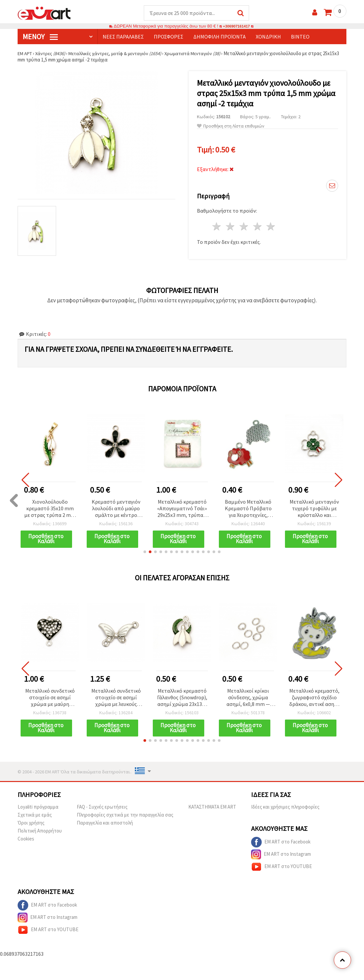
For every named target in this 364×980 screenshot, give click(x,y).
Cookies (26, 840)
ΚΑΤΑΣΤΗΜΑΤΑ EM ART (212, 808)
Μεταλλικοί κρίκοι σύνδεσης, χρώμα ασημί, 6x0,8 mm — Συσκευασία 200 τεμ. (248, 698)
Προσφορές (169, 37)
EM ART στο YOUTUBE (281, 868)
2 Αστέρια (231, 227)
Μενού (40, 37)
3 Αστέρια (244, 227)
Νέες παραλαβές (123, 37)
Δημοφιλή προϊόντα (220, 37)
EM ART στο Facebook (281, 843)
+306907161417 (236, 26)
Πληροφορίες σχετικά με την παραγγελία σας (125, 816)
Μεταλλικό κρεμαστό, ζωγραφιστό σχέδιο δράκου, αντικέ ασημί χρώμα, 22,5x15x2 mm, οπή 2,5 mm (314, 698)
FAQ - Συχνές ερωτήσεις (102, 808)
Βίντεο (300, 37)
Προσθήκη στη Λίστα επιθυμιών (231, 126)
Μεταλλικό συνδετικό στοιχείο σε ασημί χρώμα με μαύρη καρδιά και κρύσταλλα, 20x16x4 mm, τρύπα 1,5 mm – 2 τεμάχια (50, 698)
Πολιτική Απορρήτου (40, 832)
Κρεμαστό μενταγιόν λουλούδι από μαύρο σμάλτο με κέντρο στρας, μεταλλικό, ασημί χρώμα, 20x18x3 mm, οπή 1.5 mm (116, 509)
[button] (145, 552)
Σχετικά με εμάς (35, 816)
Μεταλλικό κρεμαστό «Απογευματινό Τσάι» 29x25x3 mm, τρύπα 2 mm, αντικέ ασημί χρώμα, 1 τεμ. (182, 509)
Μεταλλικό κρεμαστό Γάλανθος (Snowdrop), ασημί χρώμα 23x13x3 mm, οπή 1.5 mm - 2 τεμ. (182, 698)
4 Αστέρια (258, 227)
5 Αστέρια (271, 227)
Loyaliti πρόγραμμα (38, 808)
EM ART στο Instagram (281, 856)
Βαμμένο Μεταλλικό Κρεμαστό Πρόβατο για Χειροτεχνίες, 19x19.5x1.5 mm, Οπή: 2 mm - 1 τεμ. (248, 509)
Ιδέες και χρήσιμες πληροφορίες (285, 808)
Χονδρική (268, 37)
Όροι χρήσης (31, 824)
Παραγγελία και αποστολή (105, 824)
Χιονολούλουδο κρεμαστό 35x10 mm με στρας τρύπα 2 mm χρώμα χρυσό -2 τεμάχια (50, 509)
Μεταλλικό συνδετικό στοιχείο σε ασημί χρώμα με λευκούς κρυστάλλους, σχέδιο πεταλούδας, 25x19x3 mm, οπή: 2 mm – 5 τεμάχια (116, 698)
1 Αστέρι (217, 227)
